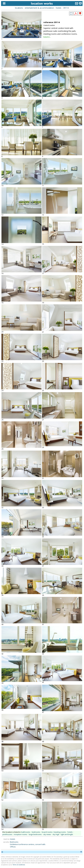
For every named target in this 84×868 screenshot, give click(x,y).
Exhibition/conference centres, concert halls (28, 844)
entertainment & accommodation (39, 8)
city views (47, 834)
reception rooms (21, 834)
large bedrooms (35, 834)
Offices (13, 847)
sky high (56, 834)
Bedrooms (14, 842)
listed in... (47, 37)
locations (19, 8)
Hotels (13, 839)
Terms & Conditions (19, 865)
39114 (66, 8)
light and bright (67, 834)
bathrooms (26, 832)
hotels (59, 8)
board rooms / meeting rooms (54, 832)
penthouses (7, 834)
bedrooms (36, 832)
